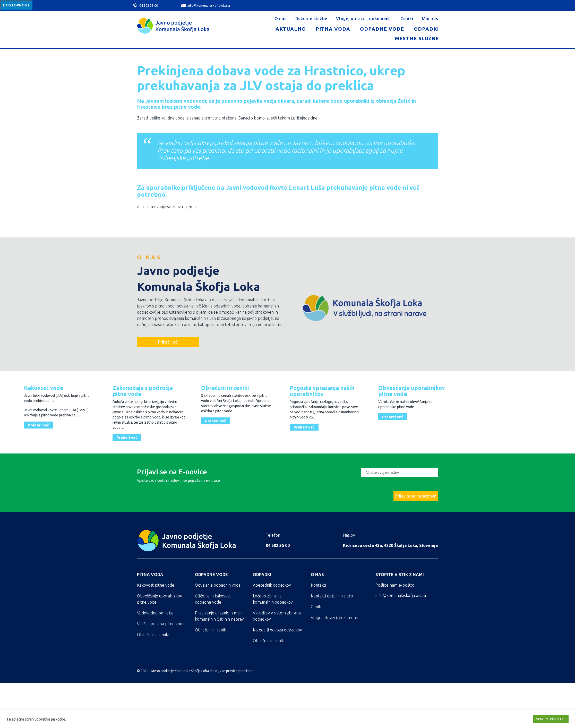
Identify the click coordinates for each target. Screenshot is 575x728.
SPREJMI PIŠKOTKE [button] (551, 719)
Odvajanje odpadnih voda (218, 585)
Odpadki (426, 29)
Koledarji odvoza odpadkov (277, 630)
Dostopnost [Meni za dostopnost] (16, 5)
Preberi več (38, 425)
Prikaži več (168, 342)
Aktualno (291, 29)
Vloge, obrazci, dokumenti (364, 19)
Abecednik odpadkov (272, 585)
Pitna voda (333, 29)
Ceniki (407, 19)
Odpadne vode (382, 29)
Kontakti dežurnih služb (332, 596)
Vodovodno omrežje (155, 613)
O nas (281, 19)
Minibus (430, 19)
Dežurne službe (311, 19)
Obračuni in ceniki (153, 635)
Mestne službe (417, 38)
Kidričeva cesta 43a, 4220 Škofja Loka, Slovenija (390, 545)
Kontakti (318, 585)
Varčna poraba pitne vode (161, 624)
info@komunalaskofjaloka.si (205, 6)
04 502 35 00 (145, 5)
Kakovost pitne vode (156, 585)
